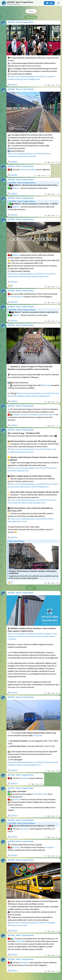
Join (49, 3)
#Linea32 (16, 847)
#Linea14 (19, 297)
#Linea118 (51, 415)
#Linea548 (20, 941)
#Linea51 (16, 415)
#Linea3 (36, 794)
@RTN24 (14, 85)
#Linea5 (11, 297)
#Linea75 (25, 415)
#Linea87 (41, 415)
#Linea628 (50, 847)
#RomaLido (46, 385)
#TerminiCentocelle (27, 170)
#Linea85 (33, 415)
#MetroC (16, 188)
